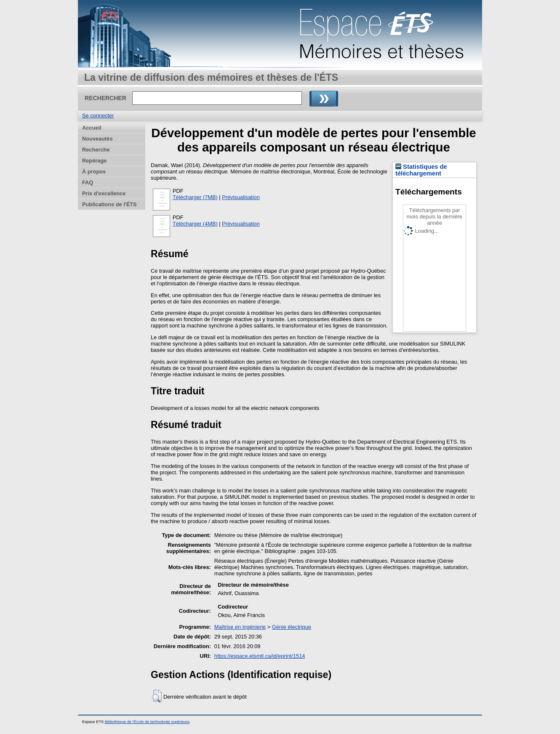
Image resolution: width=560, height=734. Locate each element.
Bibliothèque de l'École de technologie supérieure (147, 722)
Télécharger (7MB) (195, 197)
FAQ (88, 182)
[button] (157, 696)
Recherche (96, 150)
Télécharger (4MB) (195, 224)
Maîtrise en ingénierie (240, 627)
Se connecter (98, 116)
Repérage (94, 161)
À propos (94, 172)
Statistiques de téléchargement (421, 170)
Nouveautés (97, 139)
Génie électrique (292, 627)
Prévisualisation (241, 197)
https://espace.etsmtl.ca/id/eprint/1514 (260, 656)
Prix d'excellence (104, 193)
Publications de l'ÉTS (109, 204)
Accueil (92, 128)
